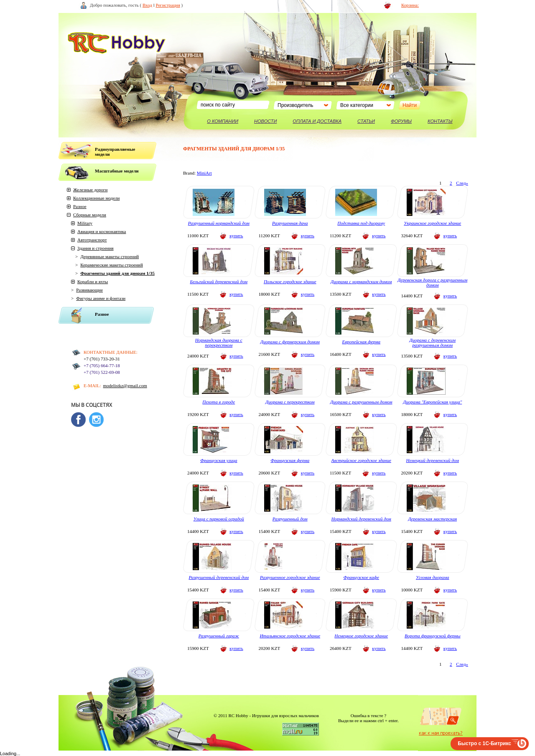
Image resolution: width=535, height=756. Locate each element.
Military (85, 223)
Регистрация (168, 5)
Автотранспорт (92, 240)
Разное (80, 206)
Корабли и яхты (93, 282)
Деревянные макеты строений (110, 256)
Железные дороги (90, 190)
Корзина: (410, 5)
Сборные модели (90, 215)
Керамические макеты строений (112, 265)
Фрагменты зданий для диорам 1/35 (117, 273)
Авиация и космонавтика (102, 231)
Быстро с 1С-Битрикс (484, 743)
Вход (147, 5)
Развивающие (89, 290)
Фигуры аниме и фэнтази (101, 298)
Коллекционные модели (96, 198)
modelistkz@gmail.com (125, 386)
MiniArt (204, 173)
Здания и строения (96, 248)
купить (236, 236)
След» (462, 183)
